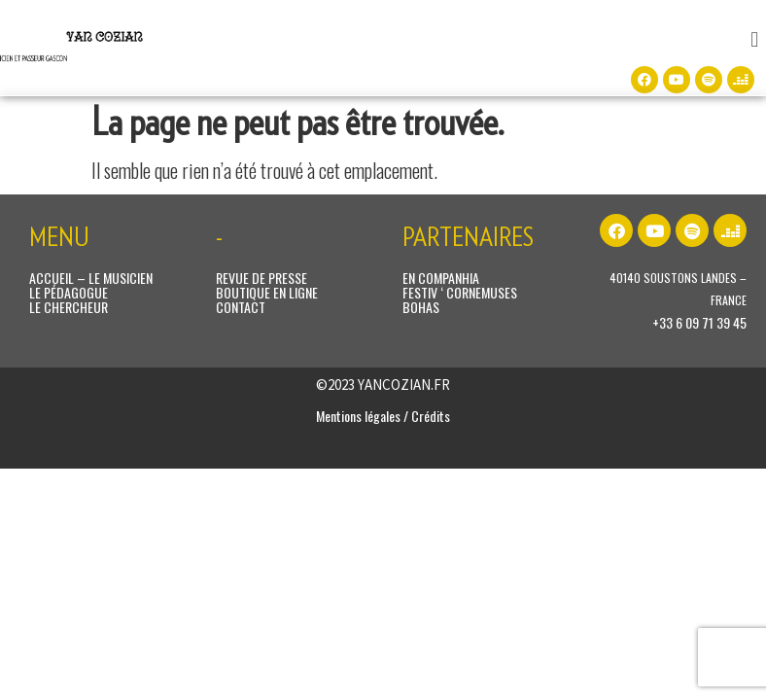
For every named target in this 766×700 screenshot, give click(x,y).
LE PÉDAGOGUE (69, 292)
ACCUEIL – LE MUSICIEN (91, 278)
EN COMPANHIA (441, 278)
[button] (755, 38)
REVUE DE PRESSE (261, 278)
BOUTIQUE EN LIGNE (267, 292)
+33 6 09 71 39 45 (699, 322)
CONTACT (241, 307)
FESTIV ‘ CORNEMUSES (460, 292)
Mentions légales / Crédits (383, 416)
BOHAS (421, 307)
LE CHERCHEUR (69, 307)
